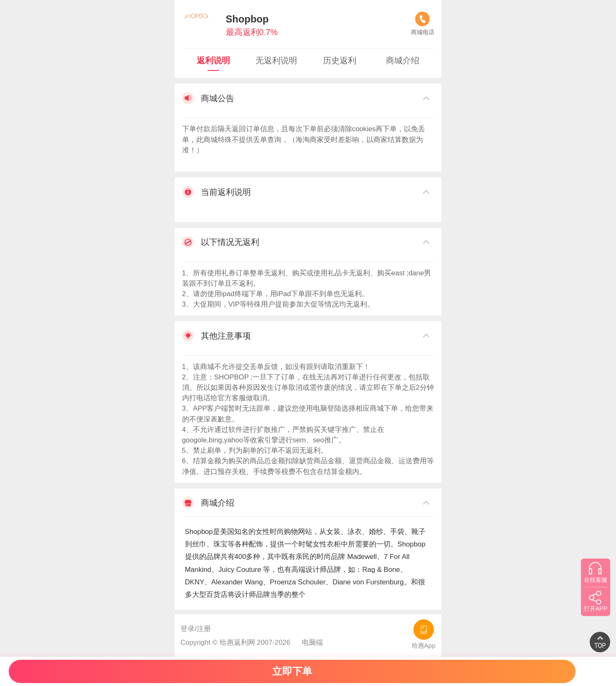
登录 (188, 629)
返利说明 (213, 60)
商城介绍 (403, 60)
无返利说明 (276, 60)
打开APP (596, 601)
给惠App (424, 634)
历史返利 (340, 60)
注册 (204, 629)
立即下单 (292, 671)
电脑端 (312, 642)
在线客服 (596, 572)
